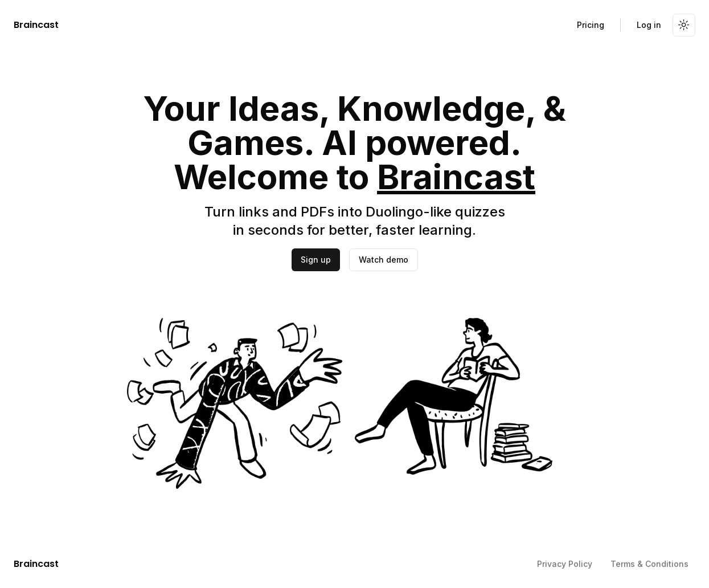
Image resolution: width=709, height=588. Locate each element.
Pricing (591, 25)
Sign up (316, 260)
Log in (649, 25)
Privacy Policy (565, 564)
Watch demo (384, 260)
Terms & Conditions (649, 564)
